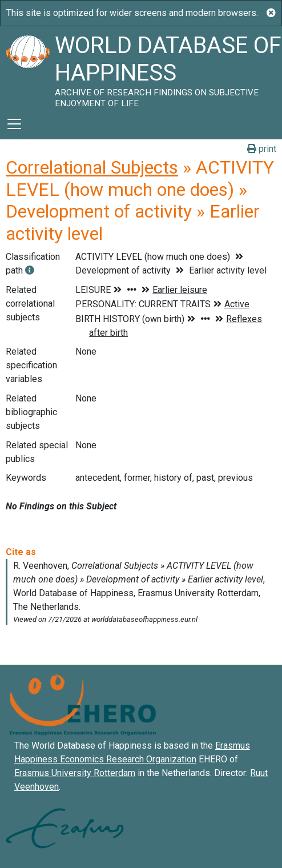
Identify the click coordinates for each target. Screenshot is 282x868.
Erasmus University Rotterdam (75, 773)
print (262, 149)
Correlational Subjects (92, 167)
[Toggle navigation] (14, 124)
